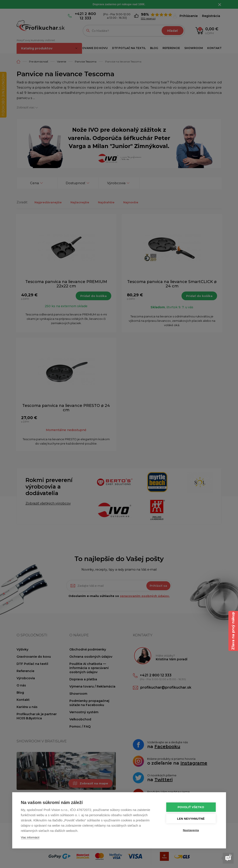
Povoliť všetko (191, 807)
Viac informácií (30, 837)
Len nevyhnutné (191, 819)
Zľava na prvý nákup (233, 631)
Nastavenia (191, 830)
